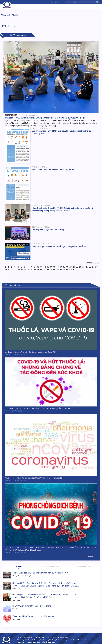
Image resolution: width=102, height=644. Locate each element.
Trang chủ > (6, 15)
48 (67, 270)
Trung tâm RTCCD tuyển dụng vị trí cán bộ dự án (33, 616)
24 (83, 267)
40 (41, 270)
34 (22, 270)
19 (67, 267)
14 (51, 267)
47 (64, 270)
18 (64, 267)
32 (15, 270)
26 (90, 267)
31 (12, 270)
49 (71, 270)
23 (80, 267)
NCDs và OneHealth (20, 589)
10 (38, 267)
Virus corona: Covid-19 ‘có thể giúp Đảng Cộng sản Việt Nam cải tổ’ (34, 478)
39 (38, 270)
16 (58, 267)
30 (9, 270)
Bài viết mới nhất (84, 566)
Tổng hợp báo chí (12, 285)
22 (77, 267)
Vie (52, 2)
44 (54, 270)
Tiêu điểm (18, 566)
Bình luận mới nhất (51, 566)
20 (71, 267)
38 (35, 270)
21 (74, 267)
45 (58, 270)
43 (51, 270)
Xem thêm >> (92, 557)
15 (54, 267)
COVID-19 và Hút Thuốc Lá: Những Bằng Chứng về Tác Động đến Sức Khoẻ (37, 408)
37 (32, 270)
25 (87, 267)
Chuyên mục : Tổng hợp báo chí (16, 354)
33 (19, 270)
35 (25, 270)
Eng (56, 2)
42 (48, 270)
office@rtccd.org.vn (49, 642)
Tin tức (15, 15)
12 (45, 267)
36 (28, 270)
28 (96, 267)
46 (61, 270)
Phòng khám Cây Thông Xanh (23, 576)
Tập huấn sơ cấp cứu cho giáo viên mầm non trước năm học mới (40, 573)
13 (48, 267)
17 (61, 267)
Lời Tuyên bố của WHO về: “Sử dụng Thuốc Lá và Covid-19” (30, 352)
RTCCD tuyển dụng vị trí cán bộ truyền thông (32, 606)
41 (45, 270)
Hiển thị (92, 263)
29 (6, 270)
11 (41, 267)
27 (93, 267)
